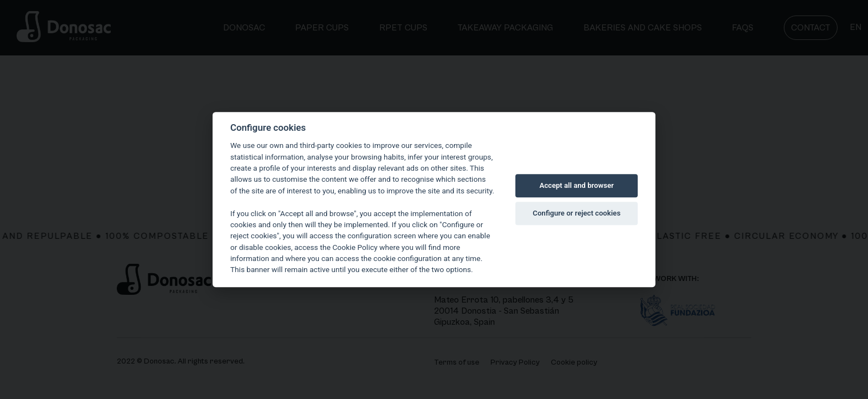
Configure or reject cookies (577, 213)
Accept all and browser (577, 185)
